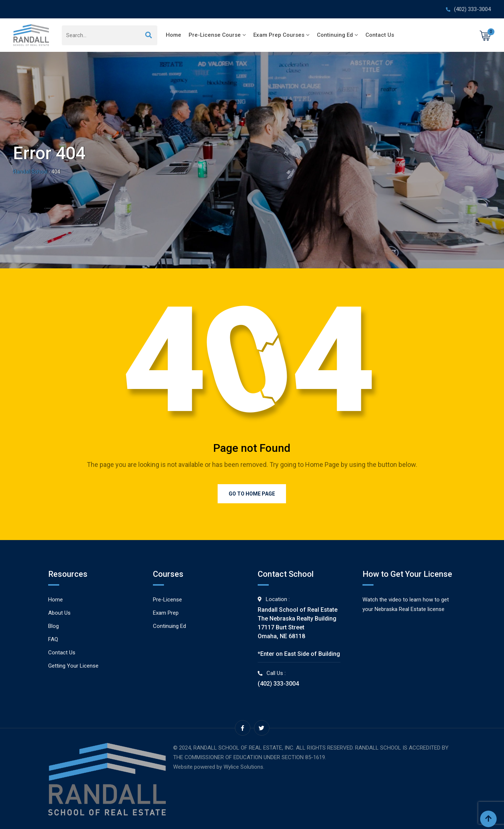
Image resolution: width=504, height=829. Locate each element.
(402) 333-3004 (472, 9)
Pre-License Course (215, 35)
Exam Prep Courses (279, 35)
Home (174, 35)
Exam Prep (166, 613)
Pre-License (167, 600)
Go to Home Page (252, 494)
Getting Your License (73, 666)
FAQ (53, 639)
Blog (53, 626)
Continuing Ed (335, 35)
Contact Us (380, 35)
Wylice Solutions (243, 767)
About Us (59, 613)
